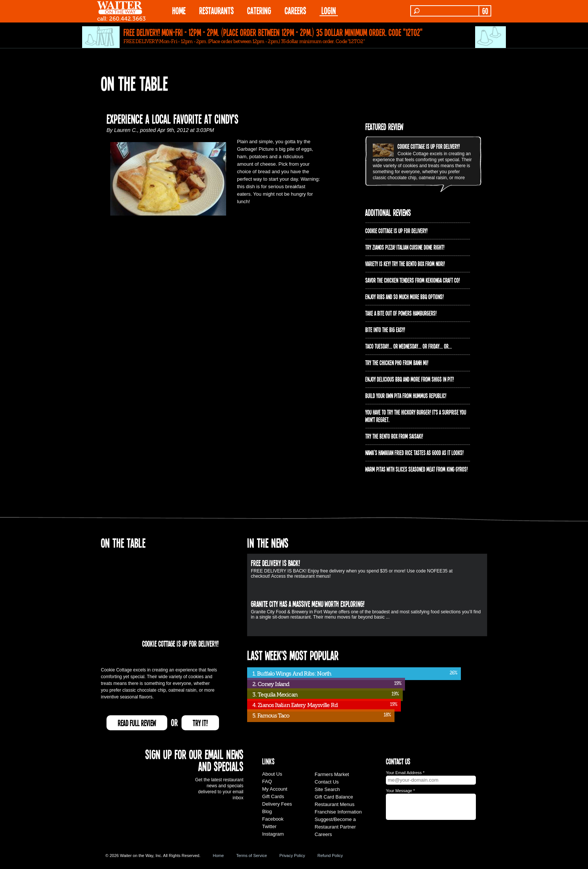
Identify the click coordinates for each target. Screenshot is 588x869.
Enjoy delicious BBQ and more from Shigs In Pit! (409, 379)
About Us (272, 774)
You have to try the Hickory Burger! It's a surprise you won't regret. (416, 416)
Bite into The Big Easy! (385, 330)
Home (218, 856)
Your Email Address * (405, 773)
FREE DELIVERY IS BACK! (275, 563)
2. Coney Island (271, 684)
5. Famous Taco (271, 716)
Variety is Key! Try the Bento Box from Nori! (405, 264)
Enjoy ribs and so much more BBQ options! (404, 297)
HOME (179, 10)
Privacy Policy (292, 856)
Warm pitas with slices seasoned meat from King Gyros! (416, 469)
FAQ (267, 781)
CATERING (259, 10)
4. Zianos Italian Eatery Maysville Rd (295, 705)
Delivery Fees (277, 804)
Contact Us (327, 782)
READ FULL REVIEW (137, 723)
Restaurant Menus (334, 804)
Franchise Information (338, 812)
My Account (275, 789)
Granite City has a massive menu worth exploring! (308, 604)
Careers (295, 10)
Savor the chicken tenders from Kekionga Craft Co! (412, 280)
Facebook (273, 819)
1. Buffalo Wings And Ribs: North (292, 674)
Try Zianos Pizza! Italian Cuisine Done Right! (405, 247)
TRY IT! (200, 723)
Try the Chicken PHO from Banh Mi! (397, 363)
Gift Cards (273, 796)
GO (485, 11)
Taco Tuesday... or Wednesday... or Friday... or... (409, 346)
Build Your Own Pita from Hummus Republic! (406, 396)
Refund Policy (330, 856)
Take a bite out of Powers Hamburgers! (401, 313)
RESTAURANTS (216, 10)
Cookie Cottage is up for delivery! (429, 146)
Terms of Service (252, 856)
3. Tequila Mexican (275, 695)
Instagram (273, 834)
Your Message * (400, 791)
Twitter (269, 826)
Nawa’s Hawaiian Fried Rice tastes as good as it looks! (414, 452)
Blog (267, 811)
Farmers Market (332, 774)
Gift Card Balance (334, 797)
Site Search (327, 789)
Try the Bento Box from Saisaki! (394, 436)
